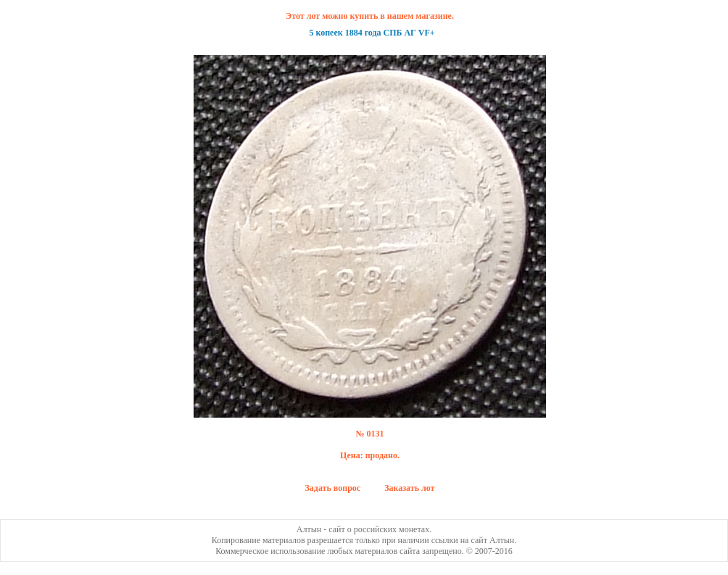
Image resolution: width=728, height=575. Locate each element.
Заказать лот (409, 488)
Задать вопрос (333, 488)
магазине (434, 16)
